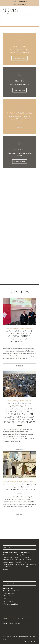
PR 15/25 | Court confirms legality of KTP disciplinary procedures (19, 487)
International (12, 328)
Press (15, 2)
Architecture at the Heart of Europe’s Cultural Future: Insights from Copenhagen (19, 336)
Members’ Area (23, 2)
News (20, 328)
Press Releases (27, 328)
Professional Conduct (27, 482)
